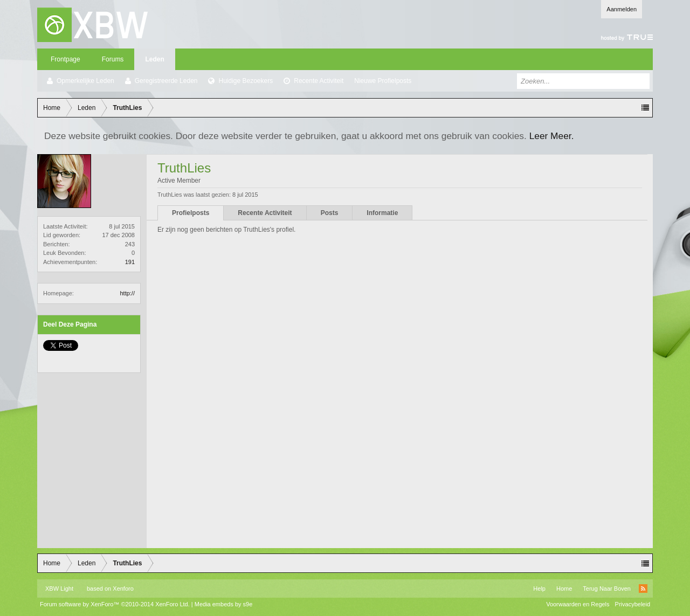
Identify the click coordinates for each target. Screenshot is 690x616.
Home (564, 589)
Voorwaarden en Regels (578, 604)
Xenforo (123, 589)
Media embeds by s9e (224, 604)
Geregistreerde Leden (166, 81)
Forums (113, 59)
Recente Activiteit (319, 81)
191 (130, 262)
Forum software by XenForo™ (115, 604)
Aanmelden (622, 9)
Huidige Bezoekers (246, 81)
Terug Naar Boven (607, 589)
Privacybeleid (633, 604)
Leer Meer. (552, 136)
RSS (643, 589)
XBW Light (59, 589)
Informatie (382, 213)
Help (539, 589)
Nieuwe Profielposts (383, 81)
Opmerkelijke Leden (85, 81)
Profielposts (191, 213)
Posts (330, 213)
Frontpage (65, 59)
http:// (127, 293)
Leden (154, 59)
